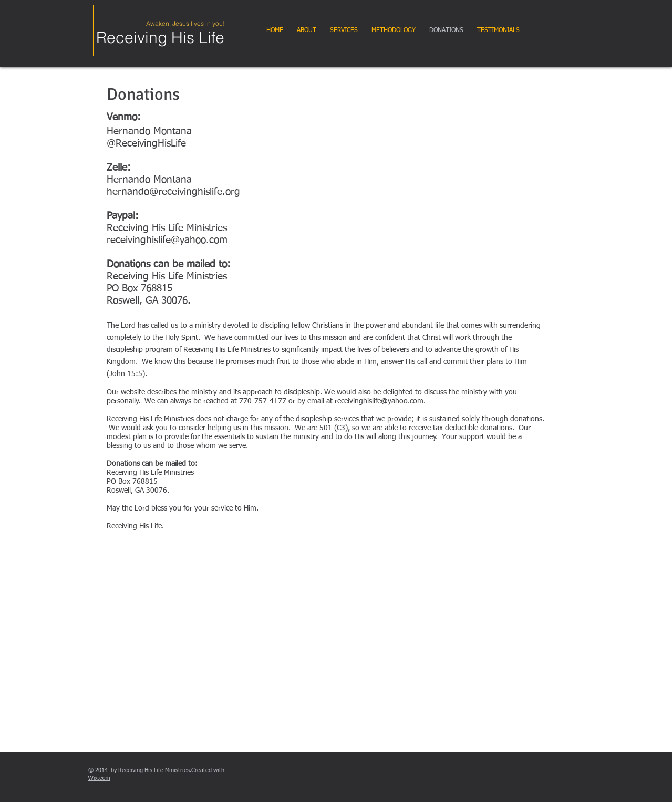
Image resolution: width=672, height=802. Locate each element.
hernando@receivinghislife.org (173, 192)
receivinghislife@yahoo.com (167, 240)
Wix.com (99, 778)
